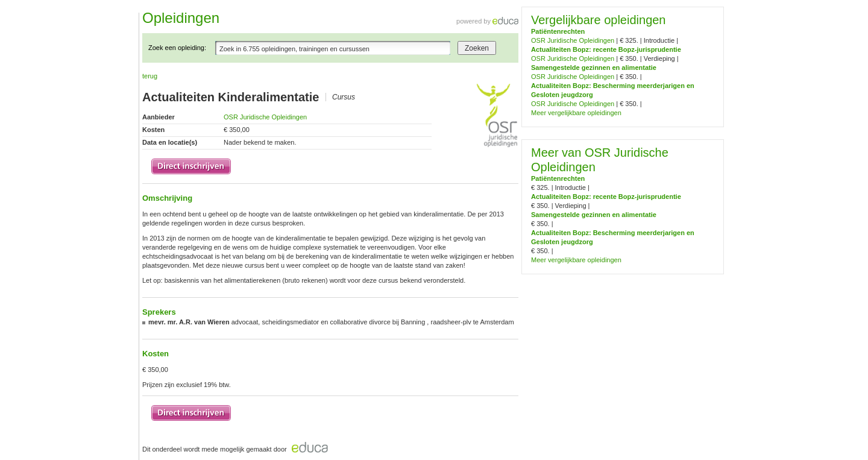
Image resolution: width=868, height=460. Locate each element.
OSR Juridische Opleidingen (265, 117)
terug (150, 76)
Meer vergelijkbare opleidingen (576, 113)
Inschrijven (191, 166)
